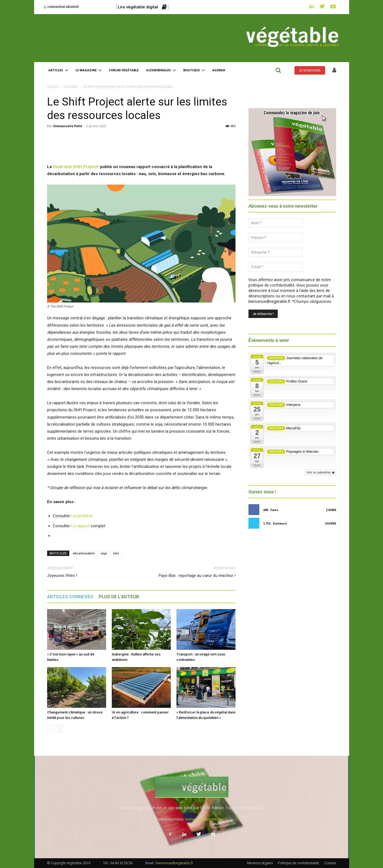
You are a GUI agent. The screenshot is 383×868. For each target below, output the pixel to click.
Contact (330, 863)
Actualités (71, 87)
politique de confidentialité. (272, 285)
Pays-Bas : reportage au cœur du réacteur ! (197, 576)
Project (90, 167)
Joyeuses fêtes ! (62, 576)
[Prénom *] (276, 238)
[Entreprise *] (276, 252)
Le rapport (80, 526)
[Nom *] (276, 223)
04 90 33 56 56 (121, 863)
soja (104, 553)
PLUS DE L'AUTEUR (119, 597)
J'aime (331, 510)
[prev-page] (50, 729)
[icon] (334, 71)
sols (116, 553)
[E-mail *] (276, 267)
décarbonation (84, 553)
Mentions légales (260, 863)
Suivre (331, 523)
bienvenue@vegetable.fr (206, 819)
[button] (279, 70)
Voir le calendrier (321, 472)
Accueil (53, 87)
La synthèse (82, 516)
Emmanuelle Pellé (68, 126)
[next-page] (59, 729)
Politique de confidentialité (299, 863)
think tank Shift (68, 167)
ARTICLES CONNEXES (70, 597)
